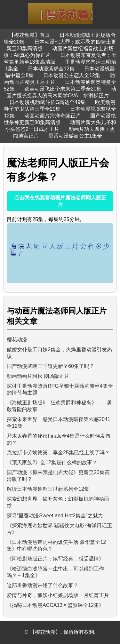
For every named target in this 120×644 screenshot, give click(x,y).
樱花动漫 (17, 340)
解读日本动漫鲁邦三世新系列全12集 (48, 489)
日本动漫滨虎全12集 (51, 69)
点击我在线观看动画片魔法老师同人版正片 (60, 201)
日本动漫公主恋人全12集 (72, 75)
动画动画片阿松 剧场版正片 (38, 376)
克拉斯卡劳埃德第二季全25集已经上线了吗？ (58, 453)
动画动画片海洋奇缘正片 (52, 116)
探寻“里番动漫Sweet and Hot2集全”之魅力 (55, 516)
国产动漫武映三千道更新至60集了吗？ (51, 366)
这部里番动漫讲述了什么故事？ (43, 585)
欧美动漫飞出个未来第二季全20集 (63, 89)
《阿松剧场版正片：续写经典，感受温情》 (55, 559)
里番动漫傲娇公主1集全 (75, 136)
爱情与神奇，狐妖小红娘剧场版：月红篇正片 (58, 595)
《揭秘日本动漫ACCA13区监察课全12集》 (55, 605)
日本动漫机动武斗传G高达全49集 (47, 102)
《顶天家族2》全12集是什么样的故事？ (52, 462)
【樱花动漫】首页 (29, 35)
